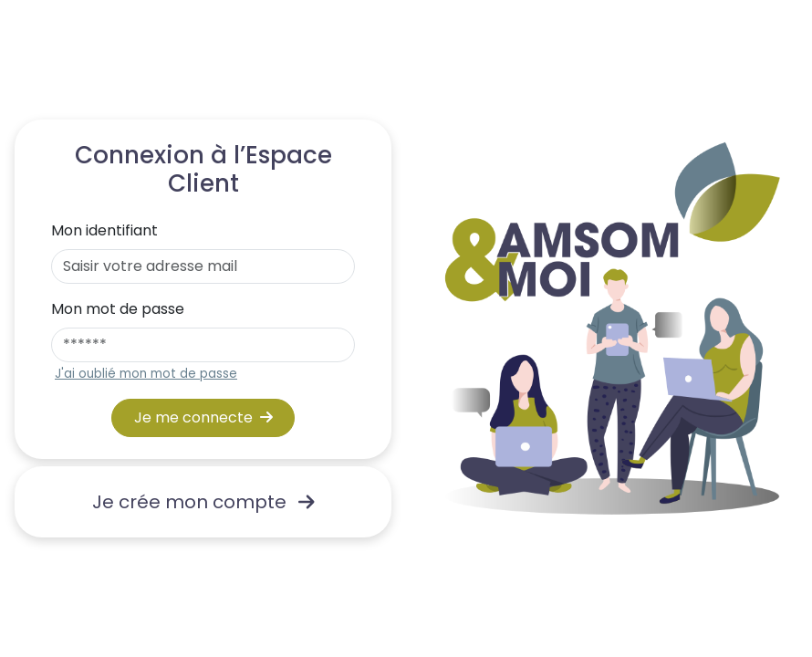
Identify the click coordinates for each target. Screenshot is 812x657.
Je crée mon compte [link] (203, 502)
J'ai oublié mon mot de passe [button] (146, 374)
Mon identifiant (104, 230)
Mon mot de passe (118, 309)
